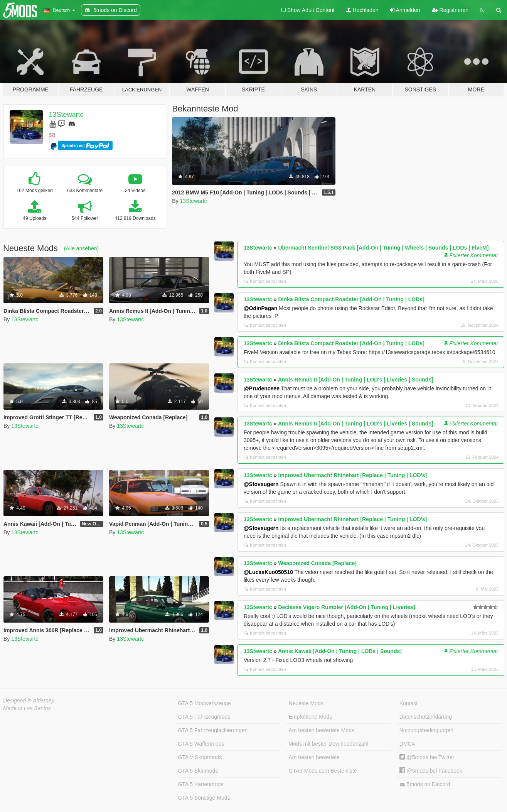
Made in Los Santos (27, 708)
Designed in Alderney (29, 701)
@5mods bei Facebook (431, 771)
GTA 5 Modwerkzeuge (204, 703)
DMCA (407, 744)
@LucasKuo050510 (268, 572)
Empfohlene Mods (311, 717)
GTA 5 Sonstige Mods (204, 798)
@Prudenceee (262, 388)
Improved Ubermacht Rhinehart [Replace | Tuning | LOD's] (352, 475)
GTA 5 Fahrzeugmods (204, 717)
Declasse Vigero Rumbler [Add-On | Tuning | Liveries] (346, 607)
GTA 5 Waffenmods (201, 744)
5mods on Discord (425, 784)
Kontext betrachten (265, 281)
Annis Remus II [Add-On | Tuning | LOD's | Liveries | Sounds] (356, 380)
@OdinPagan (261, 308)
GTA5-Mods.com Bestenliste (323, 771)
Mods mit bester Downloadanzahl (329, 744)
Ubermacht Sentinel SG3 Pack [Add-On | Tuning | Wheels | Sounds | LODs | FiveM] (383, 248)
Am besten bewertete (314, 757)
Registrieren (450, 10)
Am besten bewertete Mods (322, 730)
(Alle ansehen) (81, 248)
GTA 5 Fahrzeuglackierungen (213, 730)
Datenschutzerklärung (426, 717)
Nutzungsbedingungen (426, 730)
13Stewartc (66, 115)
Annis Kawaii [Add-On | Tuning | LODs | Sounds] (340, 651)
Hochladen (362, 10)
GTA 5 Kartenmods (200, 784)
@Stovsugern (261, 484)
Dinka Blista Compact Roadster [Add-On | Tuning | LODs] (351, 299)
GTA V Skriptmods (200, 757)
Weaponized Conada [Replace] (317, 563)
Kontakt (408, 703)
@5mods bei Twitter (427, 757)
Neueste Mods (306, 703)
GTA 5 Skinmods (198, 771)
